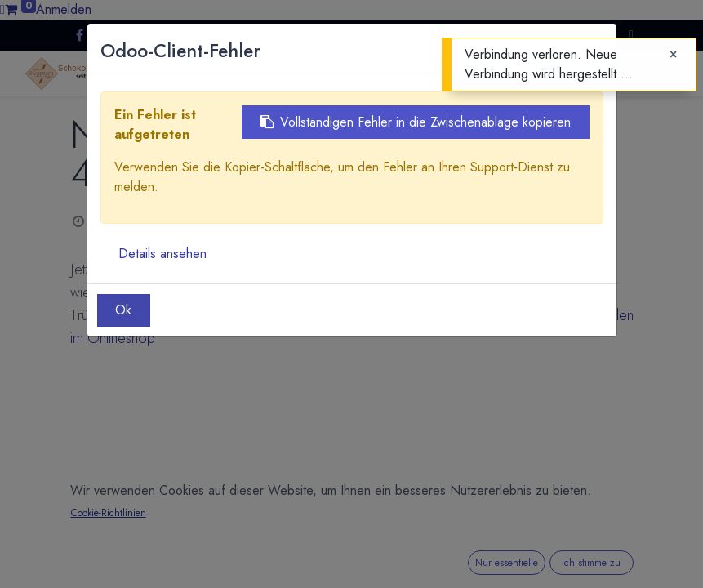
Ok (123, 310)
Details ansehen (162, 254)
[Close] (673, 55)
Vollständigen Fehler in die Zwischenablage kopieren (416, 122)
